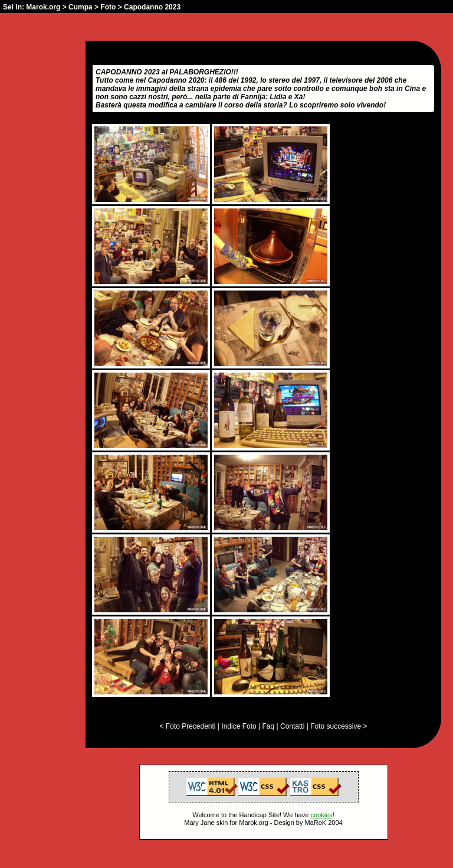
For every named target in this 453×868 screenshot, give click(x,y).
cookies (321, 815)
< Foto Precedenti (187, 726)
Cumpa (81, 7)
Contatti (292, 726)
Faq (269, 726)
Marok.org (43, 7)
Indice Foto (239, 726)
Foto (108, 7)
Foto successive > (339, 726)
